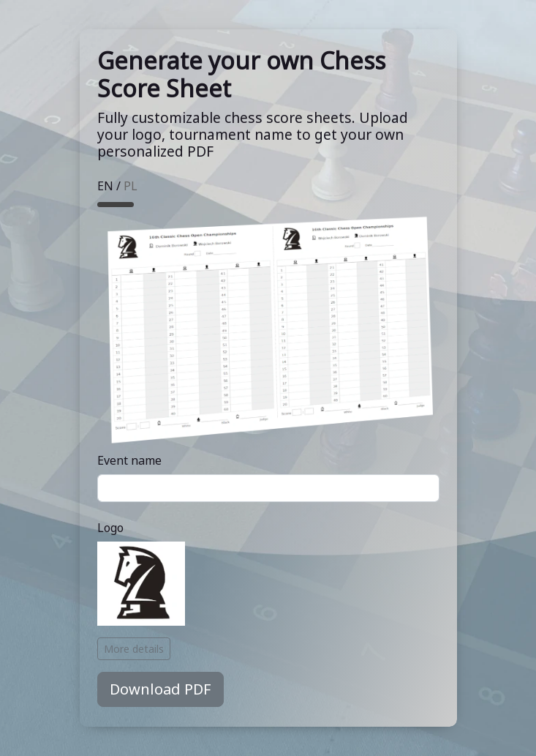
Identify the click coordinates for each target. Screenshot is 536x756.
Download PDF (161, 689)
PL (131, 186)
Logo (110, 528)
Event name (129, 460)
